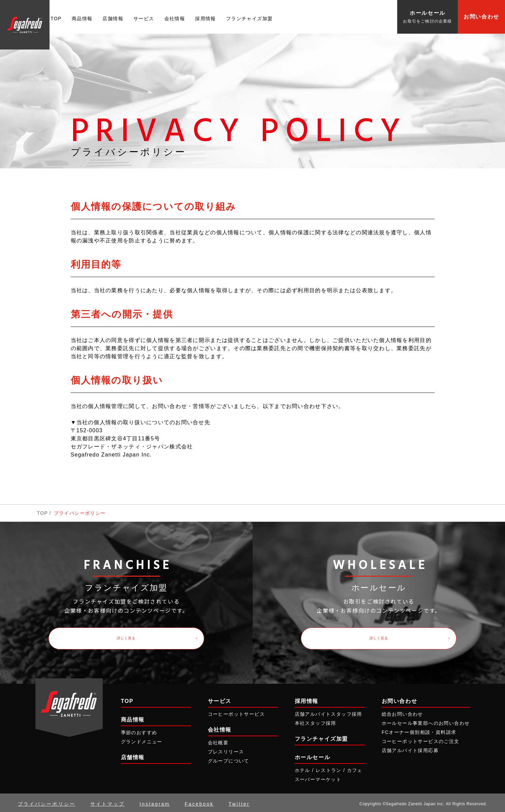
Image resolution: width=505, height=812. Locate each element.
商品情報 (82, 19)
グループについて (229, 758)
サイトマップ (107, 802)
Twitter (239, 802)
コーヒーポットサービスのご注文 (421, 739)
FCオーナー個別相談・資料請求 (419, 730)
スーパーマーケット (318, 777)
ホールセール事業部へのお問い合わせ (426, 720)
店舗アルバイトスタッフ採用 (328, 711)
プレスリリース (226, 749)
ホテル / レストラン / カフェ (329, 768)
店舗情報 (113, 19)
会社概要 (218, 740)
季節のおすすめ (139, 730)
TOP (56, 19)
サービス (144, 19)
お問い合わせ (481, 17)
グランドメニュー (142, 739)
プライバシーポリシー (47, 802)
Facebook (199, 802)
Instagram (155, 802)
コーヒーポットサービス (236, 711)
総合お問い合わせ (402, 711)
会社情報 (175, 19)
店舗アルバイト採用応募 (410, 748)
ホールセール (313, 755)
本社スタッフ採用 (315, 720)
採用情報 (206, 19)
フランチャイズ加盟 (249, 19)
